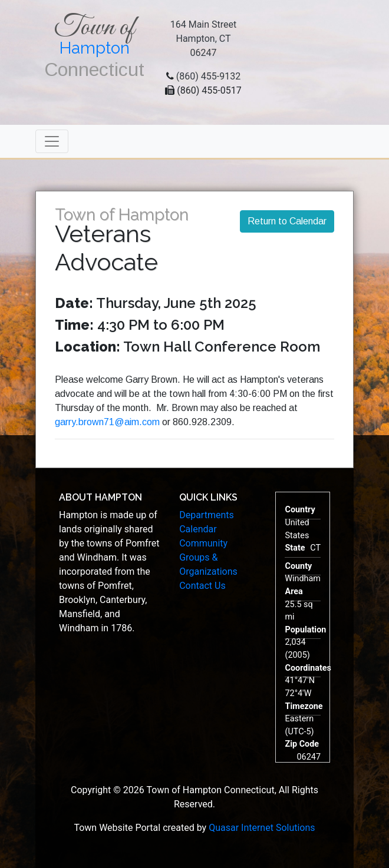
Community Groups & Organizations (208, 557)
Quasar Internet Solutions (262, 828)
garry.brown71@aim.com (107, 422)
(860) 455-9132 (208, 76)
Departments (207, 515)
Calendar (198, 529)
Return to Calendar (287, 221)
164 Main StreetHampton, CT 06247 (204, 39)
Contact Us (202, 586)
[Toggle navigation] (52, 141)
